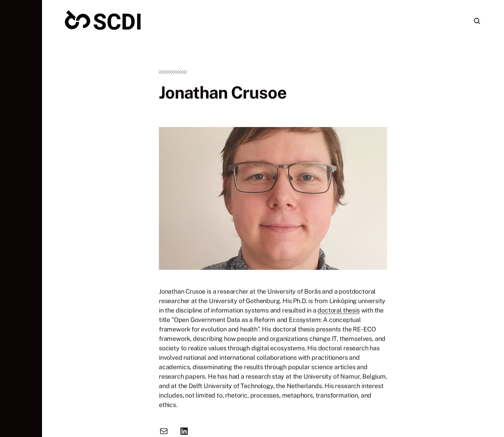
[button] (21, 218)
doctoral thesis (338, 312)
